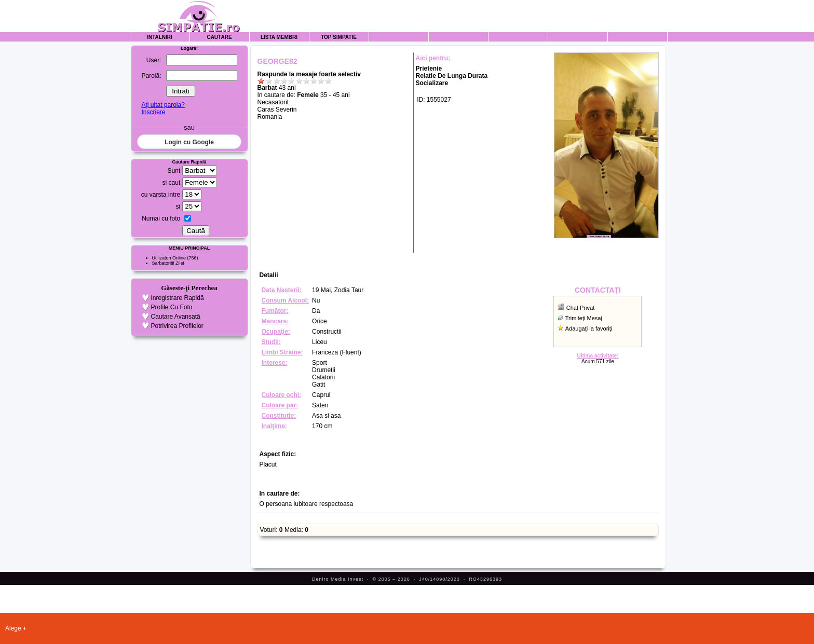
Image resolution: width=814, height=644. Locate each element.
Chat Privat (580, 308)
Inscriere (153, 112)
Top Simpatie (339, 37)
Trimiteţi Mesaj (584, 318)
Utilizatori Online (169, 258)
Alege (13, 628)
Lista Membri (279, 37)
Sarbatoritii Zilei (168, 263)
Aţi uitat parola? (163, 105)
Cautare (219, 37)
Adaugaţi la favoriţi (589, 328)
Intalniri (160, 37)
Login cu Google (189, 142)
